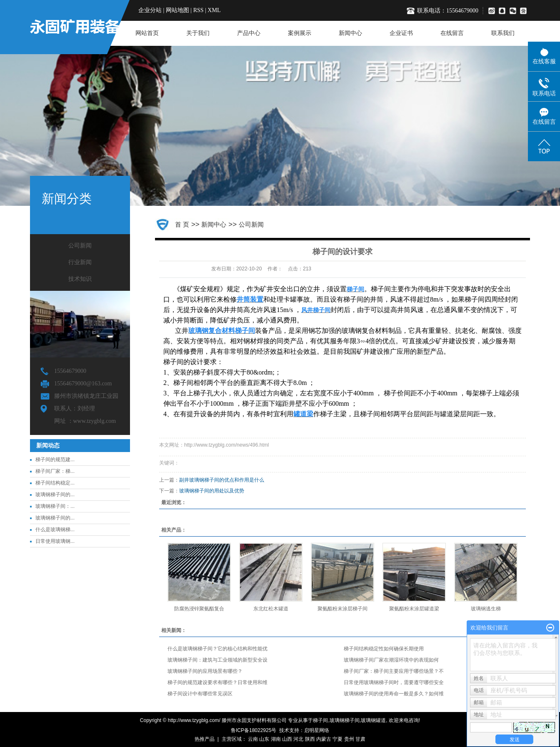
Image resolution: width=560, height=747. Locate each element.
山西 (287, 739)
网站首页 (147, 33)
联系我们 (503, 33)
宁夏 (337, 739)
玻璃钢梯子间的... (55, 495)
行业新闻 (80, 262)
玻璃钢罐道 (373, 720)
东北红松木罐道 (271, 609)
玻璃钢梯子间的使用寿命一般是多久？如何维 (394, 694)
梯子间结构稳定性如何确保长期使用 (384, 649)
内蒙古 (324, 739)
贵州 (349, 739)
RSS (199, 10)
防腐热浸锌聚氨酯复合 (199, 609)
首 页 (182, 224)
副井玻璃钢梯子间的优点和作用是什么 (222, 480)
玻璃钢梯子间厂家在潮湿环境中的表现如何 (391, 660)
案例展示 (300, 33)
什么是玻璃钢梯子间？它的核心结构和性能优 (217, 649)
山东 (264, 739)
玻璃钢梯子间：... (55, 506)
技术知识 (80, 279)
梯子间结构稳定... (55, 483)
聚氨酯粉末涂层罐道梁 (414, 609)
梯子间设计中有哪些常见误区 (200, 694)
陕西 (310, 739)
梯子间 (320, 720)
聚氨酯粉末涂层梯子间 (342, 609)
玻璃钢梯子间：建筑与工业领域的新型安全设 (217, 660)
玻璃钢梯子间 (345, 720)
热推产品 (205, 739)
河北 (298, 739)
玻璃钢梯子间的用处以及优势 (212, 491)
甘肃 (360, 739)
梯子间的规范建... (55, 460)
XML (214, 10)
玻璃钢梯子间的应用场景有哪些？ (205, 671)
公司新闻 (80, 246)
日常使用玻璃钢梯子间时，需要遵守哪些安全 (394, 682)
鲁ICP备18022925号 (254, 730)
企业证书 (401, 33)
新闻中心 (350, 33)
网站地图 (177, 10)
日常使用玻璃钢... (55, 541)
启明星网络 (317, 730)
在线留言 (452, 33)
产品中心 (249, 33)
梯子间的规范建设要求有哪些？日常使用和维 (217, 682)
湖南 (276, 739)
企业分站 (150, 10)
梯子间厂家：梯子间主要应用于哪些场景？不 (394, 671)
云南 (253, 739)
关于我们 (198, 33)
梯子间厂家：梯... (55, 471)
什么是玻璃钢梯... (55, 530)
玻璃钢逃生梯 (486, 609)
